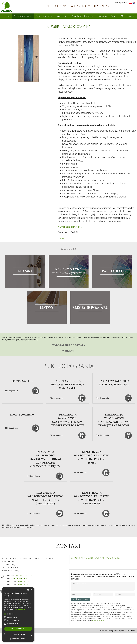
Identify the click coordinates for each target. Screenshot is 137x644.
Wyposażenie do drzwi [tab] (69, 346)
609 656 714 (23, 585)
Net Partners (131, 631)
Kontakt (131, 16)
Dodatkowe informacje (82, 16)
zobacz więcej (98, 620)
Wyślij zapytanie (81, 599)
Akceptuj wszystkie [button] (18, 629)
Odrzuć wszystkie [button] (18, 634)
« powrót (62, 238)
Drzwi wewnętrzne (22, 16)
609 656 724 (23, 582)
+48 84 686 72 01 (24, 576)
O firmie (6, 16)
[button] (18, 639)
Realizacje (103, 16)
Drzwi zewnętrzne (44, 16)
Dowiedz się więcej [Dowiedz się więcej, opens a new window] (19, 610)
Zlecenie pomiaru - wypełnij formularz (95, 558)
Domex (6, 7)
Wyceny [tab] (68, 351)
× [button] (31, 590)
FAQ (122, 16)
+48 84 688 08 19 (19, 579)
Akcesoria (62, 16)
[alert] (18, 615)
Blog (113, 16)
